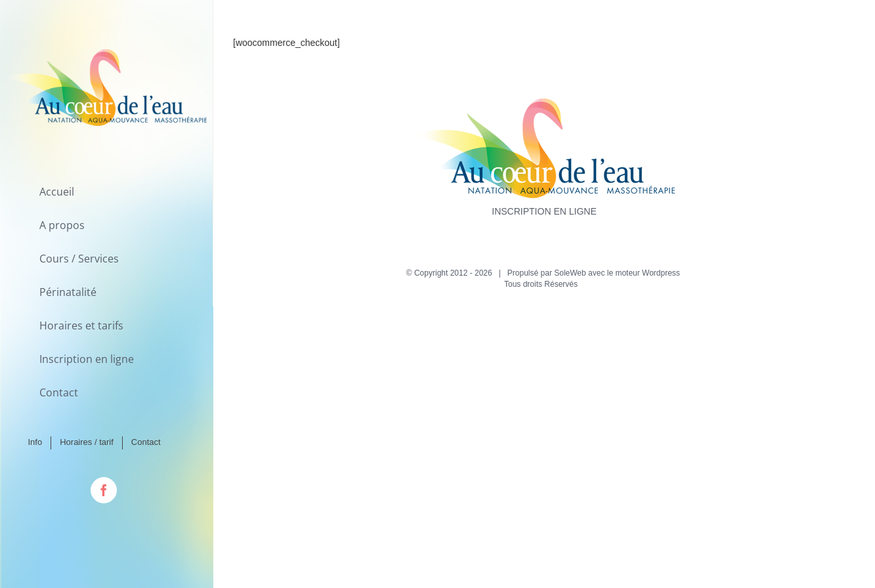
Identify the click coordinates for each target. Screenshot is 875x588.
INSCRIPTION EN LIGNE (544, 211)
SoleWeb (570, 273)
